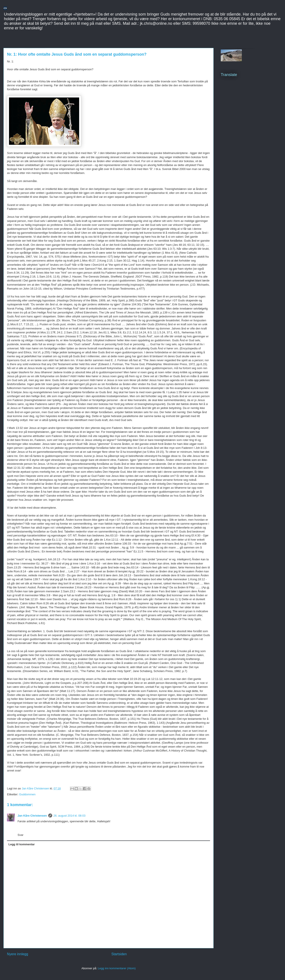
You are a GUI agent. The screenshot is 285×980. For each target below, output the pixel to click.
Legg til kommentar (22, 844)
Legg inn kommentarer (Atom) (117, 968)
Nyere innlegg (18, 954)
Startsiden (119, 954)
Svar (20, 835)
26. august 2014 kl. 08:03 (69, 816)
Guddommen (27, 794)
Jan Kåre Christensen (32, 816)
